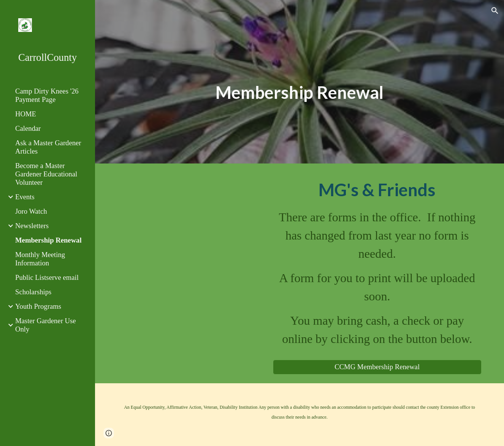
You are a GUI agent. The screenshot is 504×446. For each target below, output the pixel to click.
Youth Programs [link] (38, 306)
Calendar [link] (28, 128)
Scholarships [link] (33, 292)
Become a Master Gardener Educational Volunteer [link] (46, 174)
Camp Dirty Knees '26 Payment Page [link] (47, 95)
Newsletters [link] (32, 226)
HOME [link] (26, 114)
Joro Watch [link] (31, 211)
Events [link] (25, 197)
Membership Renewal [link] (48, 240)
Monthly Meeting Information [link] (40, 259)
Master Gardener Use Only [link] (46, 325)
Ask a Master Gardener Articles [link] (48, 147)
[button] (495, 11)
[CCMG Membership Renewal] (377, 367)
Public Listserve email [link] (47, 277)
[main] (300, 93)
